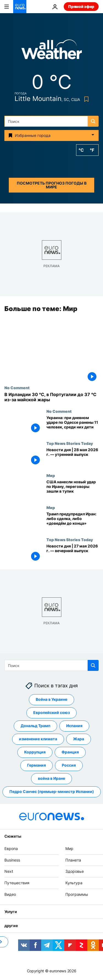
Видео (10, 894)
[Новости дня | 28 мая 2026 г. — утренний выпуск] (73, 457)
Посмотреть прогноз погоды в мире (52, 185)
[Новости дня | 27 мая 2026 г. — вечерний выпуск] (73, 553)
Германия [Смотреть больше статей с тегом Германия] (37, 765)
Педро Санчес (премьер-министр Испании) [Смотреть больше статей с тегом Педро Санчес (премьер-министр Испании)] (52, 792)
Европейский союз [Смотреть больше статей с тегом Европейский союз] (51, 713)
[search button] (93, 121)
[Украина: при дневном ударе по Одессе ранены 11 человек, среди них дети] (73, 425)
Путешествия (17, 883)
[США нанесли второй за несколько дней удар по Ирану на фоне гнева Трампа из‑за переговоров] (73, 489)
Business (12, 860)
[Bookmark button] (85, 99)
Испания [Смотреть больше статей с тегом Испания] (74, 726)
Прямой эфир (81, 6)
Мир (51, 476)
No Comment (17, 388)
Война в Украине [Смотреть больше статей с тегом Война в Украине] (51, 700)
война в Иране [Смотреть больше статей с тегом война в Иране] (51, 779)
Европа (11, 848)
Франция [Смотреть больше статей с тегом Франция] (70, 752)
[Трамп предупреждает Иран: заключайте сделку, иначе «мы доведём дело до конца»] (73, 521)
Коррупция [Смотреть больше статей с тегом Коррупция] (35, 752)
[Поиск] (51, 121)
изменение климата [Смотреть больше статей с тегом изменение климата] (38, 739)
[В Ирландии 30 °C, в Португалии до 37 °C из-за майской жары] (51, 397)
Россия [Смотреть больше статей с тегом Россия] (69, 765)
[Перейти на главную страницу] (20, 7)
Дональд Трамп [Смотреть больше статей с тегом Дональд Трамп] (35, 726)
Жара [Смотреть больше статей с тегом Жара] (79, 739)
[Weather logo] (52, 51)
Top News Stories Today (70, 444)
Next (9, 872)
